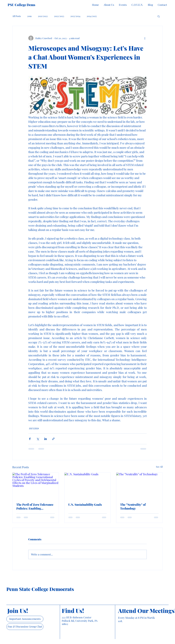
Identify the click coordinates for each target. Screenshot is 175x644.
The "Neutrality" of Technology (133, 507)
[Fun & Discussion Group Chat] (25, 627)
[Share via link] (53, 439)
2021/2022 (43, 16)
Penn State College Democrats (40, 589)
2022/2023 (59, 16)
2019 (29, 16)
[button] (159, 16)
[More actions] (145, 38)
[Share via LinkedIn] (46, 439)
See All (159, 467)
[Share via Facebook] (30, 439)
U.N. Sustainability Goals (85, 505)
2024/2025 (92, 16)
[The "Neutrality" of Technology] (139, 486)
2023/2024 (75, 16)
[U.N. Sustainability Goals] (88, 486)
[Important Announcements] (25, 619)
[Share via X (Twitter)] (38, 439)
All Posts (17, 16)
